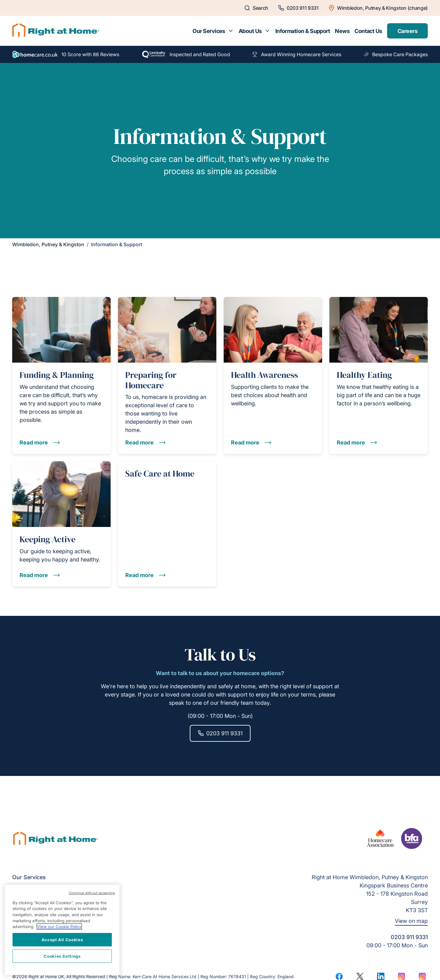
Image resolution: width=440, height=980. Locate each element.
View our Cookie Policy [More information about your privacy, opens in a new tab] (59, 927)
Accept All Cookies (62, 940)
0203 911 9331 (220, 733)
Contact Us (368, 31)
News (342, 31)
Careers (407, 31)
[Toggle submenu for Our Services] (231, 31)
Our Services (209, 31)
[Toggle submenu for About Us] (267, 31)
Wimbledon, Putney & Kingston (48, 244)
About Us (250, 31)
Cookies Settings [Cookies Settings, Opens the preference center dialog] (62, 956)
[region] (62, 930)
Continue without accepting (92, 893)
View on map (411, 921)
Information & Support (303, 31)
